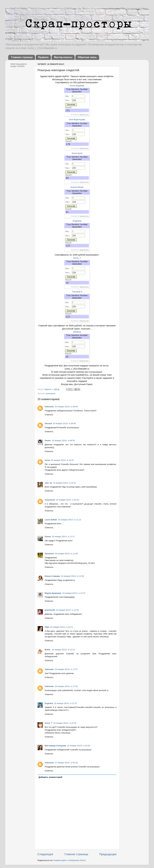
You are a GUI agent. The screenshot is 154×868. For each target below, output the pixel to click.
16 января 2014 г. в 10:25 (65, 483)
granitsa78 (50, 610)
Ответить (49, 415)
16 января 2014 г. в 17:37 (66, 669)
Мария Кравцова (53, 593)
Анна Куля (77, 153)
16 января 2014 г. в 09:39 (66, 407)
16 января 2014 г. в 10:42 (67, 500)
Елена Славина (52, 576)
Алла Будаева (77, 86)
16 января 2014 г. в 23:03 (79, 746)
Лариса (48, 389)
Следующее (45, 854)
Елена (48, 537)
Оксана (48, 423)
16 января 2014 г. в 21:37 (65, 703)
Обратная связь (87, 57)
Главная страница (22, 57)
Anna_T (77, 258)
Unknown (49, 407)
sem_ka (48, 483)
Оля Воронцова (77, 119)
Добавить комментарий (50, 777)
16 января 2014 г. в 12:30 (72, 576)
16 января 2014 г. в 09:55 (63, 440)
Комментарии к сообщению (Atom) (70, 860)
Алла (47, 460)
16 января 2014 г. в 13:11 (62, 627)
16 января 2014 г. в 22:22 (65, 723)
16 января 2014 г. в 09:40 (64, 423)
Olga (47, 627)
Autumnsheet (77, 187)
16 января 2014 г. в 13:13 (63, 650)
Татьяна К (77, 292)
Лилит (48, 440)
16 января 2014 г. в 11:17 (63, 537)
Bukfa (48, 650)
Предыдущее (108, 854)
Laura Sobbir (51, 520)
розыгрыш (51, 393)
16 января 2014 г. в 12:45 (67, 610)
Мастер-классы (63, 57)
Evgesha (77, 221)
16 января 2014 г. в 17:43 (66, 686)
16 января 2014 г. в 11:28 (66, 554)
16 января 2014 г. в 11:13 (70, 520)
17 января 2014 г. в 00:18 (66, 763)
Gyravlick (49, 554)
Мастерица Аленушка (55, 746)
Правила (43, 57)
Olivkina (77, 332)
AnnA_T (49, 723)
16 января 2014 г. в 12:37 (74, 593)
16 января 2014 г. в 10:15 (62, 460)
